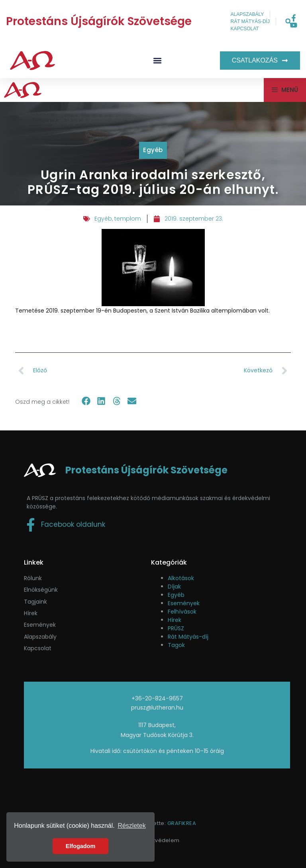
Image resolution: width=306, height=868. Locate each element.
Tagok (176, 645)
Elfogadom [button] (80, 846)
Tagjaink (35, 602)
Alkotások (181, 578)
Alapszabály (40, 637)
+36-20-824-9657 (157, 698)
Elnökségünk (41, 590)
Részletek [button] (131, 826)
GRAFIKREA (182, 823)
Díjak (174, 586)
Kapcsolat (38, 648)
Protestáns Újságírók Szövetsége (99, 21)
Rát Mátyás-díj (188, 637)
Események (184, 603)
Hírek (31, 613)
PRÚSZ (176, 628)
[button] (288, 22)
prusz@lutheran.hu (157, 708)
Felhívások (182, 612)
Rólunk (33, 578)
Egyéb (153, 150)
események (40, 625)
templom (128, 219)
